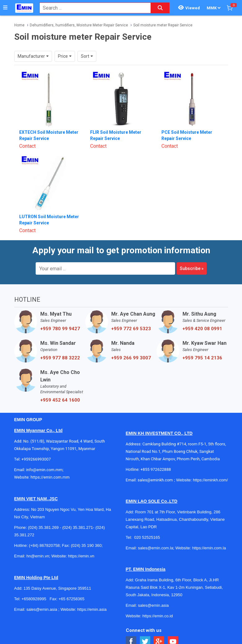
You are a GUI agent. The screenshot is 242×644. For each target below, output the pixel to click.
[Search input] (92, 8)
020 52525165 (148, 537)
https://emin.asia (92, 609)
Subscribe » (192, 268)
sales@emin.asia (42, 609)
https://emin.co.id (157, 616)
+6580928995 (34, 599)
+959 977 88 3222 (60, 358)
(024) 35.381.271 (78, 527)
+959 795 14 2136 (202, 358)
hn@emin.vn (38, 556)
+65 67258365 (72, 599)
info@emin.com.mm (44, 470)
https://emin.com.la (209, 548)
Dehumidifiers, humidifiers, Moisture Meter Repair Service (79, 25)
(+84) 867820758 (44, 545)
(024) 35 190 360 (86, 545)
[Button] (5, 8)
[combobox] (92, 8)
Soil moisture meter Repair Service (163, 25)
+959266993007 (37, 459)
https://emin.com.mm (50, 477)
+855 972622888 (156, 469)
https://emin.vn (81, 556)
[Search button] (160, 8)
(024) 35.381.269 (43, 527)
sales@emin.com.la (156, 548)
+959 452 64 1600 (60, 400)
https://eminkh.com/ (211, 480)
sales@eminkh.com (155, 480)
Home (19, 25)
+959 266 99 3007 (131, 358)
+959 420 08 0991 (202, 329)
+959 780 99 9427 (60, 329)
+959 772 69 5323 (131, 329)
